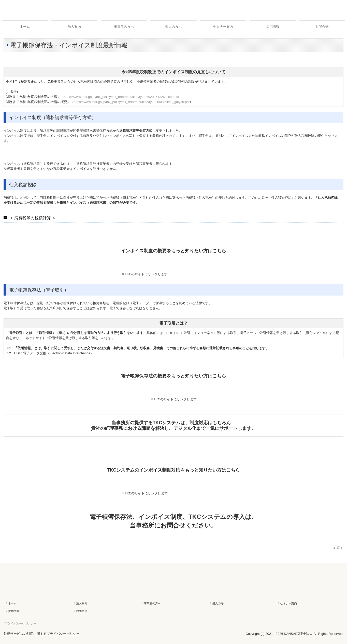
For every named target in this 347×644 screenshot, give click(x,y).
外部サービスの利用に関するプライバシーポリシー (42, 634)
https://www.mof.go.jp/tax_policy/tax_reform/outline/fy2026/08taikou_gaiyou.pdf (132, 102)
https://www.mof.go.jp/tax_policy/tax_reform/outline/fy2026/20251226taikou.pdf (121, 97)
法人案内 (74, 27)
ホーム (25, 27)
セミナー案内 (223, 27)
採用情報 (273, 27)
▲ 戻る (338, 548)
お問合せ (322, 27)
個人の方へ (173, 27)
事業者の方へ (124, 27)
